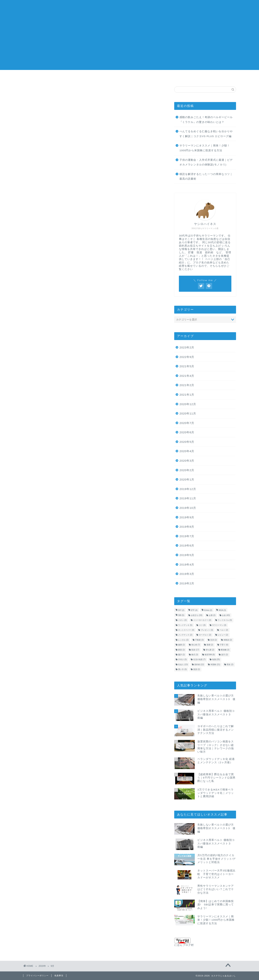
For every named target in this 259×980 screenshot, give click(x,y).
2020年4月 (187, 451)
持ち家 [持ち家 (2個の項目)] (210, 650)
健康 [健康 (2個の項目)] (182, 645)
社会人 (109, 77)
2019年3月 (187, 574)
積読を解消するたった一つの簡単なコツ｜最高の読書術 (206, 177)
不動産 (188, 77)
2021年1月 (187, 395)
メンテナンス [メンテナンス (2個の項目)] (185, 635)
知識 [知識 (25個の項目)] (216, 660)
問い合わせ (226, 78)
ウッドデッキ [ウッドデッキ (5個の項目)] (185, 625)
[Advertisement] (130, 44)
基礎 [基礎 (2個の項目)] (210, 645)
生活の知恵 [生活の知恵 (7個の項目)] (199, 660)
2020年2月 (187, 470)
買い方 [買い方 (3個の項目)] (182, 669)
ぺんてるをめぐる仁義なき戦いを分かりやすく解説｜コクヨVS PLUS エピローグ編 (206, 134)
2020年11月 (188, 413)
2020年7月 (187, 423)
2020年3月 (187, 461)
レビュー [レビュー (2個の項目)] (223, 635)
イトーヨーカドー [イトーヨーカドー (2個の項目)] (202, 620)
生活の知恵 (90, 78)
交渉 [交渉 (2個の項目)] (214, 640)
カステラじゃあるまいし (129, 8)
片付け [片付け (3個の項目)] (182, 660)
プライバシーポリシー (37, 976)
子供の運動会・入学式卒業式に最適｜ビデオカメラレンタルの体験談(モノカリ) (206, 162)
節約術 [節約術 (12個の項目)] (199, 664)
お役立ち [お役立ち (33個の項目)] (197, 615)
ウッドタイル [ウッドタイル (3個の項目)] (225, 620)
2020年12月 (188, 404)
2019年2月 (187, 583)
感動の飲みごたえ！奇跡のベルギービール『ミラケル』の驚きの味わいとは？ (206, 120)
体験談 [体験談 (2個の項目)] (228, 640)
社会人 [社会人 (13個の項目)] (183, 664)
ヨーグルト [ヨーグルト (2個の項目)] (205, 635)
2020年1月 (187, 479)
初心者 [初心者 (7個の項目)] (196, 645)
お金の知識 (33, 78)
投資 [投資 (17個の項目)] (195, 650)
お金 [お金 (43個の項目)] (226, 615)
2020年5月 (187, 442)
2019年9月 (187, 517)
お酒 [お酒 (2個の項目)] (212, 615)
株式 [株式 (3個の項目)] (195, 655)
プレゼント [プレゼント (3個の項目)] (207, 630)
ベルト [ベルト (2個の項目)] (224, 630)
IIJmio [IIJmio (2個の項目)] (208, 610)
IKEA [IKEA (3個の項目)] (222, 610)
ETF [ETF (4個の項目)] (194, 610)
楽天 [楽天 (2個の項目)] (225, 655)
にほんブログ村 (184, 942)
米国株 (52, 77)
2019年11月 (188, 498)
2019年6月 (187, 545)
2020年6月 (187, 432)
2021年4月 (187, 376)
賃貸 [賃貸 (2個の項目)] (197, 669)
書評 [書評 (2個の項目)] (182, 655)
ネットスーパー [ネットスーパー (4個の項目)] (186, 630)
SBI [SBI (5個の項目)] (181, 615)
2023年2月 (187, 347)
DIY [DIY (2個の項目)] (181, 610)
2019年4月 (187, 565)
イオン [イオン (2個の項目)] (182, 620)
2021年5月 (187, 366)
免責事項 (59, 976)
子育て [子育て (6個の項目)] (224, 645)
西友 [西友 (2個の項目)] (230, 664)
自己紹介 (207, 78)
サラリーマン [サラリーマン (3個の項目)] (219, 625)
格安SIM (168, 77)
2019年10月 (188, 508)
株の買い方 (71, 78)
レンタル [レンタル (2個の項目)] (183, 640)
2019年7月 (187, 536)
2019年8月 (187, 527)
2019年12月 (188, 489)
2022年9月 (187, 357)
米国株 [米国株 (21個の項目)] (215, 664)
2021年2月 (187, 385)
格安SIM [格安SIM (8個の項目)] (210, 655)
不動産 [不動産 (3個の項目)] (199, 640)
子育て (148, 77)
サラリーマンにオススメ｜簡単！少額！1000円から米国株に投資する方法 (205, 148)
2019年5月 (187, 555)
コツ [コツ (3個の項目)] (202, 625)
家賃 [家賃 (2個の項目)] (182, 650)
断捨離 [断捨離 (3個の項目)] (225, 650)
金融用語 (129, 78)
